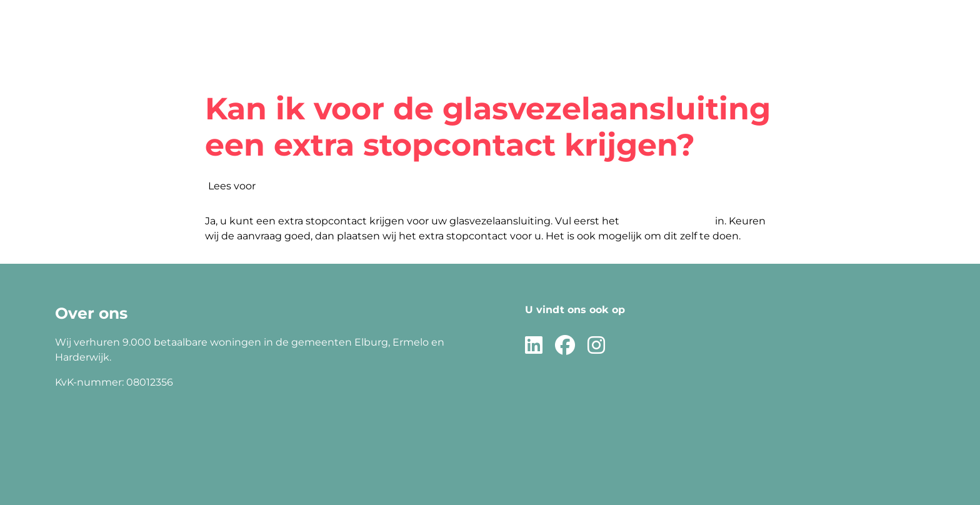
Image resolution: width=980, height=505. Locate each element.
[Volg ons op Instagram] (596, 346)
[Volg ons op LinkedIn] (534, 346)
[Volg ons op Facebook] (565, 346)
